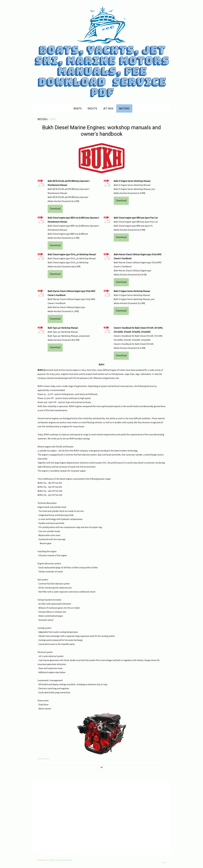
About (39, 860)
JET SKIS (108, 108)
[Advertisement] (102, 818)
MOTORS (124, 108)
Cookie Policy (60, 860)
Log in (164, 862)
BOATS (78, 108)
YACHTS (92, 108)
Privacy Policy (48, 860)
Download (55, 209)
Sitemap (69, 860)
